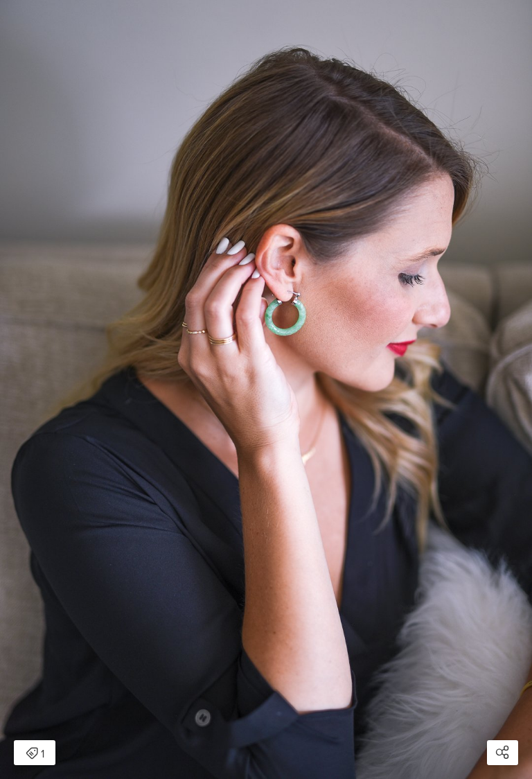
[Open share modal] (503, 753)
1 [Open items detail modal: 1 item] (35, 754)
